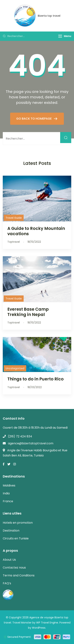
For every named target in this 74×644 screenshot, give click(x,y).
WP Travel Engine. (47, 623)
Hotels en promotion (18, 523)
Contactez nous (14, 568)
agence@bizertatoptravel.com (31, 443)
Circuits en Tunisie (16, 538)
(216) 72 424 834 (20, 436)
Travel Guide (14, 218)
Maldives (9, 485)
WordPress (39, 628)
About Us (9, 560)
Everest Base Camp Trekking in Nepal (28, 312)
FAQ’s (7, 583)
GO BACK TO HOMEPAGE (34, 119)
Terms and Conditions (19, 575)
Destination (11, 531)
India (6, 493)
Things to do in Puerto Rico (36, 379)
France (8, 501)
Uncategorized (15, 368)
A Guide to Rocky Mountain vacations (36, 231)
